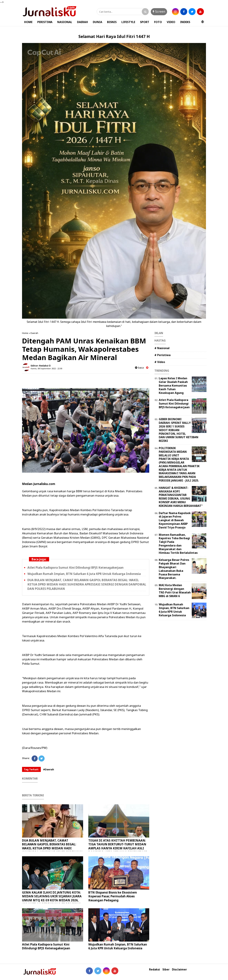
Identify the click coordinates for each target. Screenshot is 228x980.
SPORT (145, 22)
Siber (166, 970)
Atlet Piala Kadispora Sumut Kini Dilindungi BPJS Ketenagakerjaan (75, 568)
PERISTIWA (45, 22)
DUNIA (98, 22)
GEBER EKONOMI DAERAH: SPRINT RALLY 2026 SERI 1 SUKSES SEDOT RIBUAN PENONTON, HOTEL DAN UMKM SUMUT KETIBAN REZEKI (179, 430)
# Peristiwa (162, 355)
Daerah (34, 333)
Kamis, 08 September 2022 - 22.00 (46, 368)
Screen (159, 11)
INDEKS (185, 22)
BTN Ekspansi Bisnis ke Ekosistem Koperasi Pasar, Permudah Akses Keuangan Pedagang (113, 896)
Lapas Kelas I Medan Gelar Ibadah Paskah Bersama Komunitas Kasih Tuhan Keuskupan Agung (173, 385)
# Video (160, 362)
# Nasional (162, 348)
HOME (28, 22)
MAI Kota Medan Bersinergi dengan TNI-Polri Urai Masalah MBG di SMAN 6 (175, 590)
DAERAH (83, 22)
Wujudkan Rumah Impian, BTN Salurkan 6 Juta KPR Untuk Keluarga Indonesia (84, 574)
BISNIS (112, 22)
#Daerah (49, 769)
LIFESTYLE (128, 22)
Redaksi (155, 970)
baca (139, 368)
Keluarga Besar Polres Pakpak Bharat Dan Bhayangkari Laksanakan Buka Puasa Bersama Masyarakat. (174, 569)
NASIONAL (65, 22)
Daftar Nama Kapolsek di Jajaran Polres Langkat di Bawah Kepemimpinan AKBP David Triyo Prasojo (175, 520)
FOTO (158, 22)
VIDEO (171, 22)
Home (25, 333)
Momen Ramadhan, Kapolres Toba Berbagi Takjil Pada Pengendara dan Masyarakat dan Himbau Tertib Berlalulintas (178, 544)
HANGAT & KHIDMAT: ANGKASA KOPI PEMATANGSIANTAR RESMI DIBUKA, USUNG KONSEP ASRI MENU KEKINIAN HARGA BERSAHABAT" (181, 497)
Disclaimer (179, 970)
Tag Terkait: (31, 769)
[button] (202, 20)
